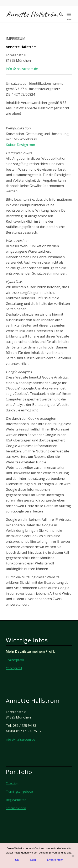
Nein (33, 860)
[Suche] (59, 14)
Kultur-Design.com (20, 145)
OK (17, 860)
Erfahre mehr (55, 860)
